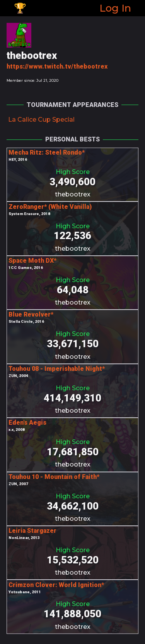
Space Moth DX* (32, 261)
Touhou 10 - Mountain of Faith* (54, 477)
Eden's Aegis (27, 423)
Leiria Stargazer (32, 531)
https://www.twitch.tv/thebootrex (57, 66)
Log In (115, 8)
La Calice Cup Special (41, 120)
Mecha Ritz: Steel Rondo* (47, 152)
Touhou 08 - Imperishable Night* (57, 369)
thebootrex (73, 194)
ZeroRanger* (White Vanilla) (50, 207)
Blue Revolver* (31, 314)
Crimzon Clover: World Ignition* (56, 585)
